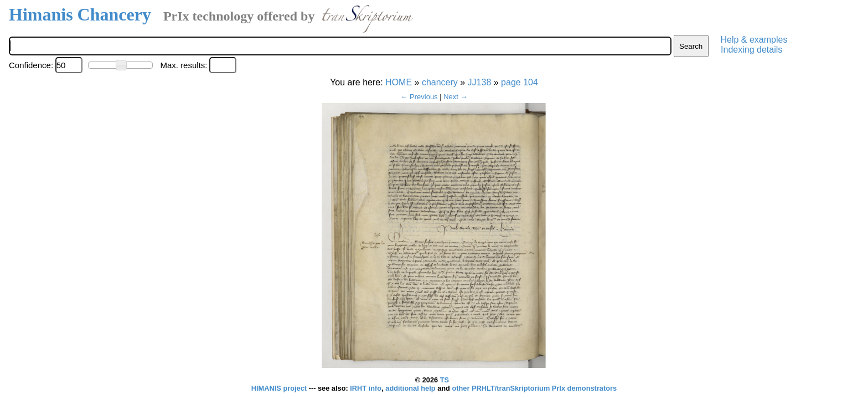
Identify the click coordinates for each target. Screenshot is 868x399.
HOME (399, 82)
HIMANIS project (280, 388)
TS (445, 380)
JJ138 (480, 82)
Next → (455, 97)
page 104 (520, 82)
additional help (411, 388)
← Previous (419, 97)
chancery (440, 82)
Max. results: (184, 65)
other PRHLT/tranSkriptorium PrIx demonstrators (534, 388)
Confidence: (31, 65)
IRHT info (366, 388)
